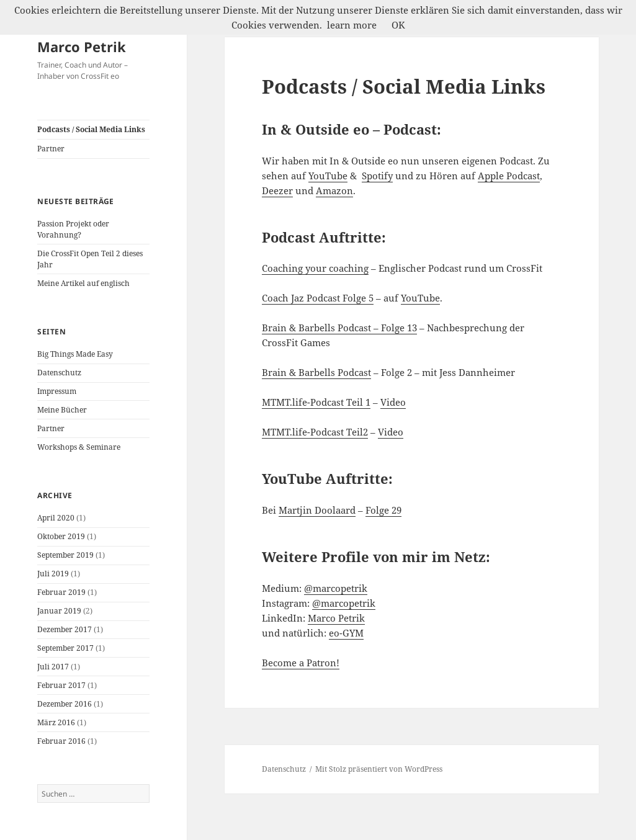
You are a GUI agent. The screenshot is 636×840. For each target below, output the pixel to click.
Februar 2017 (61, 685)
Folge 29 (383, 510)
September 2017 (65, 648)
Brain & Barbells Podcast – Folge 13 (339, 328)
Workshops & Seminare (79, 447)
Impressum (57, 391)
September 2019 (65, 555)
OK (398, 25)
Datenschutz (59, 373)
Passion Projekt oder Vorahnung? (73, 229)
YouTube (328, 176)
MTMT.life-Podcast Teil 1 (316, 402)
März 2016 (56, 722)
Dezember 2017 (65, 629)
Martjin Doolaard (317, 510)
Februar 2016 (61, 741)
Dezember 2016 (65, 704)
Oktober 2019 (61, 536)
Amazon (334, 190)
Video (393, 402)
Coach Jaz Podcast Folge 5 (318, 298)
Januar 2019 (59, 611)
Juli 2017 (53, 667)
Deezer (277, 190)
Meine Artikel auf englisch (83, 283)
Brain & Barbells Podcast (316, 372)
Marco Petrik (82, 47)
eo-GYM (346, 633)
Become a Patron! (301, 663)
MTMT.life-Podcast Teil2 (315, 432)
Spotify (377, 176)
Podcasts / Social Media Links (91, 129)
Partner (51, 149)
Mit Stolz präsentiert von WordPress (379, 769)
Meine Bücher (62, 410)
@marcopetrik (336, 588)
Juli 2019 (53, 574)
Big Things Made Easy (75, 354)
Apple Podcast (509, 176)
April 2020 (56, 518)
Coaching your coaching (315, 268)
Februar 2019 (61, 592)
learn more (352, 25)
